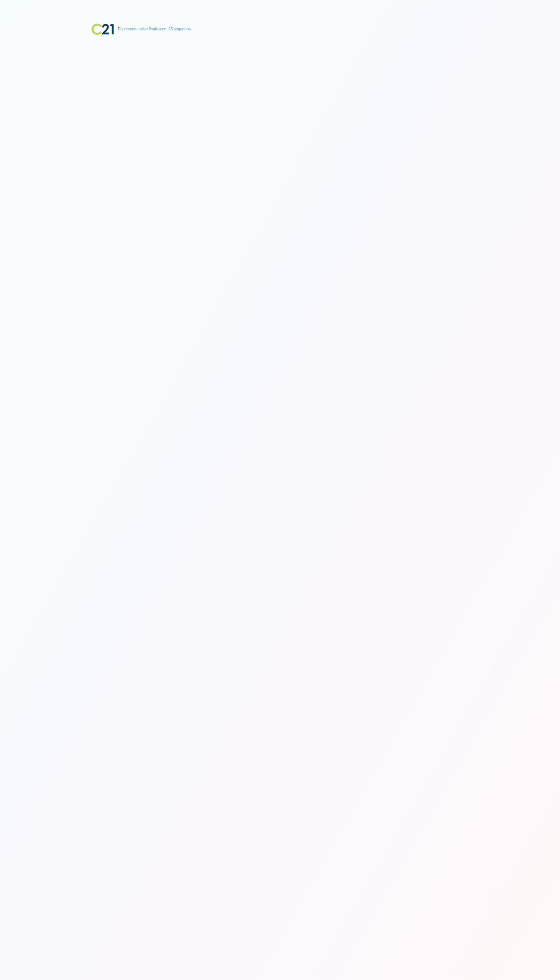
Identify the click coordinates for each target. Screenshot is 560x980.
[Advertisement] (280, 84)
